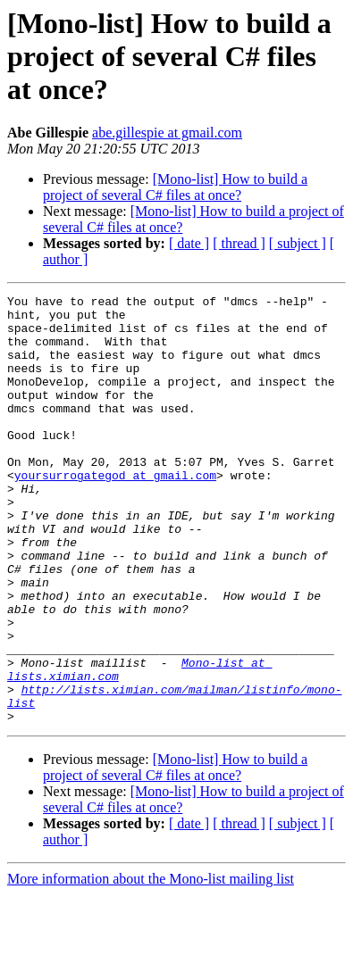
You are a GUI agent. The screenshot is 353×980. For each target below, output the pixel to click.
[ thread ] (239, 243)
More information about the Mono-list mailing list (151, 964)
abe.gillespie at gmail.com (167, 133)
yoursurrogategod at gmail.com (115, 512)
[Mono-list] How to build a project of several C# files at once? (175, 187)
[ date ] (189, 243)
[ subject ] (298, 243)
